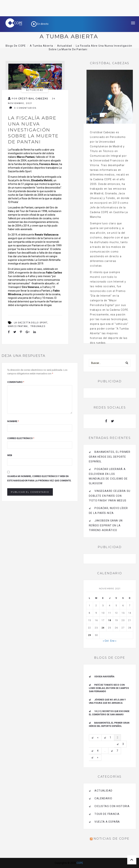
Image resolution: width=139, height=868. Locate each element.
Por (28, 98)
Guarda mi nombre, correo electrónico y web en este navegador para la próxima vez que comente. (39, 478)
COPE (80, 863)
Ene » (113, 641)
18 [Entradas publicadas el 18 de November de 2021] (110, 620)
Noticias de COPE (111, 839)
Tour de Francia (107, 814)
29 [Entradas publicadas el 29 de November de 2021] (90, 635)
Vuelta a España (107, 822)
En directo (40, 24)
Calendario (103, 798)
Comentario (16, 382)
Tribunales (38, 326)
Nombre (13, 421)
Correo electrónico (21, 438)
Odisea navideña (104, 677)
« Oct (106, 641)
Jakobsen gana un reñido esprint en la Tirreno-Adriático (106, 525)
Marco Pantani (18, 326)
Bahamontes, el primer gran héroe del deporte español (110, 457)
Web (10, 455)
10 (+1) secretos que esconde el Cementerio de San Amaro (109, 713)
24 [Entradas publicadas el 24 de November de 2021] (103, 628)
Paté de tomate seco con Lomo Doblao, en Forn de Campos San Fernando (109, 688)
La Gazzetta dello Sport (31, 323)
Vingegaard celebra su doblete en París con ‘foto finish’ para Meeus (110, 496)
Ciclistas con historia (112, 806)
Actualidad (35, 90)
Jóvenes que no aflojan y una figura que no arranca (107, 701)
